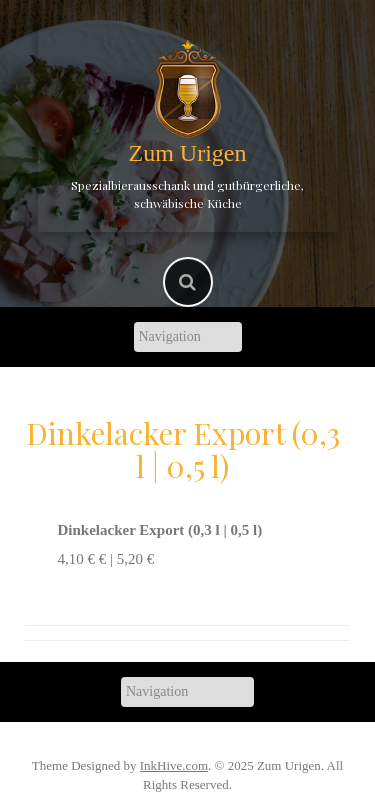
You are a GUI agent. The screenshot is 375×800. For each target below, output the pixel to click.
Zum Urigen (188, 153)
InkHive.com (174, 765)
